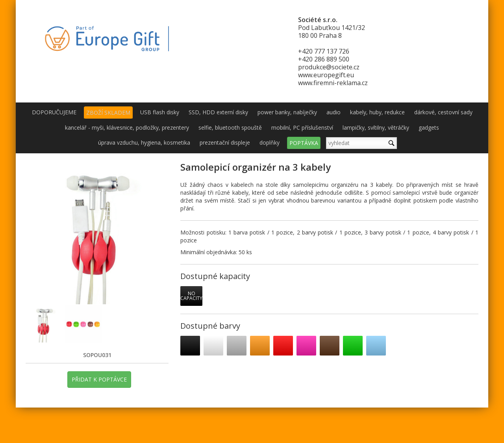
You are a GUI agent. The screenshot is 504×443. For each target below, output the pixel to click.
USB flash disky (160, 112)
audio (334, 112)
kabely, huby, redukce (377, 112)
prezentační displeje (225, 142)
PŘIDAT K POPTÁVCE (99, 379)
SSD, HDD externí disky (218, 112)
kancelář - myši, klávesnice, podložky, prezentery (127, 128)
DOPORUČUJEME (54, 112)
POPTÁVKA (304, 143)
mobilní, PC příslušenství (302, 128)
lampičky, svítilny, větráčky (376, 128)
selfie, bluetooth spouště (230, 128)
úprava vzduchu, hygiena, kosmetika (144, 142)
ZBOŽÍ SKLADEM (108, 113)
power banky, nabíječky (287, 112)
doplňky (270, 142)
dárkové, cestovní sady (443, 112)
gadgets (429, 128)
